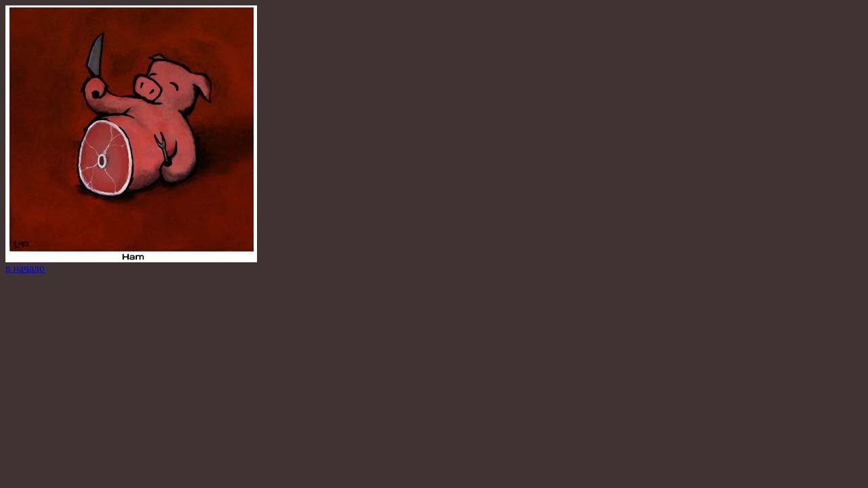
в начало (25, 268)
